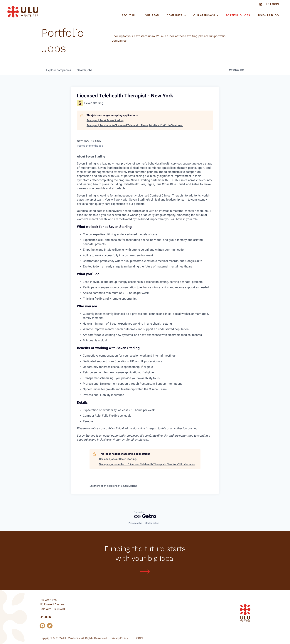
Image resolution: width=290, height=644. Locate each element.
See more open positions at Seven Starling (113, 486)
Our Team (152, 15)
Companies (176, 15)
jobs (85, 70)
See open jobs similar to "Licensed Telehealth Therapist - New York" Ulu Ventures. (135, 125)
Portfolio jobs (238, 15)
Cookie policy (152, 523)
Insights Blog (268, 15)
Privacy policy (135, 523)
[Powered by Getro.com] (145, 515)
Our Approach (206, 15)
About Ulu (130, 15)
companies (59, 70)
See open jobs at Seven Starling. (105, 120)
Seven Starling (86, 163)
